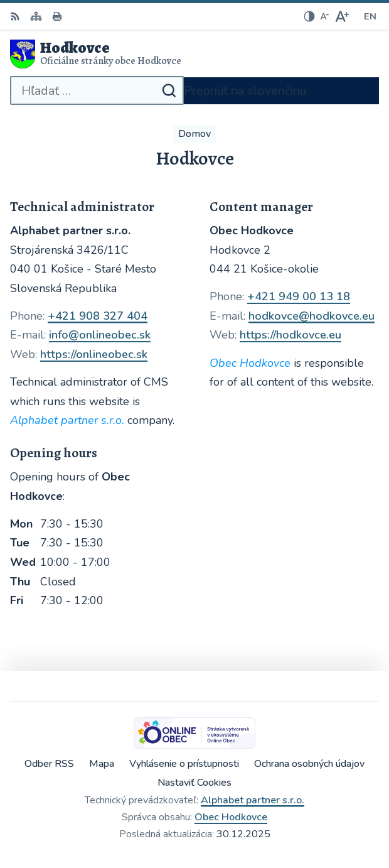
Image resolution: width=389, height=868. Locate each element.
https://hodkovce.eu (290, 335)
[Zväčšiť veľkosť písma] (342, 16)
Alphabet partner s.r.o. (253, 800)
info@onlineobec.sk (100, 335)
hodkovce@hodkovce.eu (312, 316)
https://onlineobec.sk (94, 354)
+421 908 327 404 (98, 316)
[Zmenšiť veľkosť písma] (324, 16)
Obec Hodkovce (231, 817)
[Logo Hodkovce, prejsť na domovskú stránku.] (194, 54)
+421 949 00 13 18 (299, 296)
